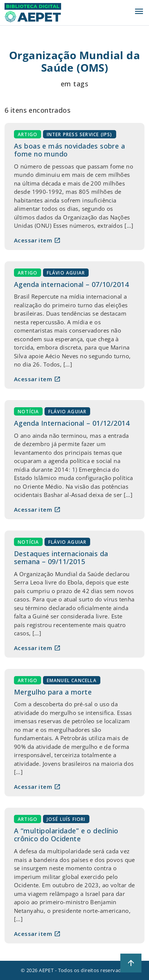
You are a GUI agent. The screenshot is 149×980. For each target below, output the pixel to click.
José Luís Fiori (66, 819)
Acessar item (37, 240)
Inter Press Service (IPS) (80, 134)
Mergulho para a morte (53, 692)
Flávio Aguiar (66, 272)
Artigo (28, 134)
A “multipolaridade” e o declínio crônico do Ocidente (66, 835)
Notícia (28, 411)
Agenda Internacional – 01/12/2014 (72, 423)
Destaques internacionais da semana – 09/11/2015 (61, 558)
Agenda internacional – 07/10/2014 (71, 284)
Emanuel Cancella (72, 680)
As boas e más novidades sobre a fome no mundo (69, 150)
